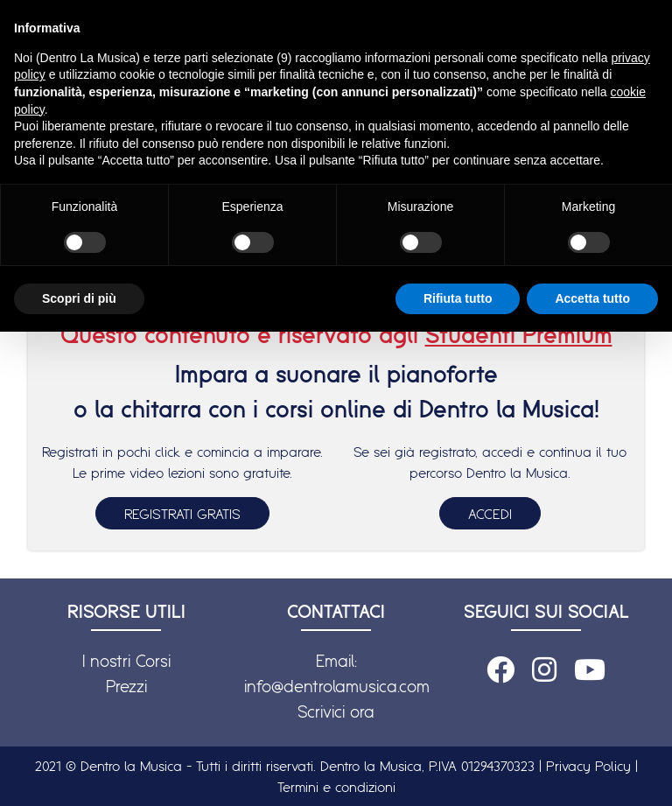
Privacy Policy (588, 766)
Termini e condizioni (336, 787)
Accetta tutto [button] (592, 298)
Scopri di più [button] (79, 298)
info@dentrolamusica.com (337, 686)
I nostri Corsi (126, 661)
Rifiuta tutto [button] (458, 298)
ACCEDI (490, 514)
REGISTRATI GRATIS (182, 514)
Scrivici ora (336, 711)
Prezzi (126, 686)
